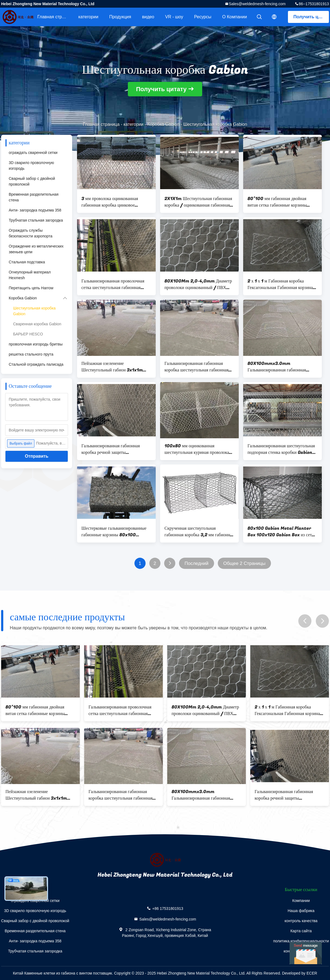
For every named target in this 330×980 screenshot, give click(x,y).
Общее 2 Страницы (244, 563)
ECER (312, 973)
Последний (196, 563)
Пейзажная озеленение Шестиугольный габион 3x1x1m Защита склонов (112, 367)
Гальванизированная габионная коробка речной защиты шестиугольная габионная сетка (111, 449)
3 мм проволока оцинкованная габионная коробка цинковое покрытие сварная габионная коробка (116, 202)
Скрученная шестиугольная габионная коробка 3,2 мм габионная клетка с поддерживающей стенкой (199, 532)
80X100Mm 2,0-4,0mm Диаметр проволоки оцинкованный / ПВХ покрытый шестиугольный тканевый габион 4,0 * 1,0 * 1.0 (198, 284)
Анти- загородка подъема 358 (35, 210)
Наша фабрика (301, 911)
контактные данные (301, 951)
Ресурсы (203, 17)
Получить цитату (311, 17)
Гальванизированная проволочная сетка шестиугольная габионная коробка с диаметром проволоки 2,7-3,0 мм (116, 284)
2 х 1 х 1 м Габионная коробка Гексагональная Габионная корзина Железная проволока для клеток (280, 284)
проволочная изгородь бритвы (36, 344)
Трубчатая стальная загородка (36, 220)
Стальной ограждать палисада (36, 364)
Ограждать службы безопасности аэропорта (31, 233)
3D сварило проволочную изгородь (31, 166)
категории (88, 17)
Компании (301, 901)
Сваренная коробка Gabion (37, 324)
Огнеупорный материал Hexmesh (30, 275)
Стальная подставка (27, 262)
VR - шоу (174, 17)
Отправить (37, 456)
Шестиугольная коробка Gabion (34, 311)
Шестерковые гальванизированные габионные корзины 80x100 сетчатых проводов (114, 532)
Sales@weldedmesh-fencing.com (257, 4)
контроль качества (301, 921)
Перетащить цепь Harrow (31, 288)
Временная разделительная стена (34, 197)
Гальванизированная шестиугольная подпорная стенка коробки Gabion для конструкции (281, 449)
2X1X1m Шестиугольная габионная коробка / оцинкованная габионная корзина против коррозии (198, 202)
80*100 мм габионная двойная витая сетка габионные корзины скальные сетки (277, 202)
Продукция (120, 17)
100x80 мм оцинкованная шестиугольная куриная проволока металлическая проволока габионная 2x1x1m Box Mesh (198, 449)
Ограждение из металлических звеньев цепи (36, 249)
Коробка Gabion (163, 124)
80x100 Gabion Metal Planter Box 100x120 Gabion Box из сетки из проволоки (282, 532)
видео (148, 17)
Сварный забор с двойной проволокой (32, 181)
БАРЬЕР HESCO (28, 334)
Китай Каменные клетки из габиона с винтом (52, 973)
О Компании (235, 17)
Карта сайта (301, 931)
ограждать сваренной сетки (33, 153)
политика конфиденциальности (301, 941)
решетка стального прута (31, 354)
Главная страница (55, 17)
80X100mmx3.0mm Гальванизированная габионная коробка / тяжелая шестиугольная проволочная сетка (279, 367)
